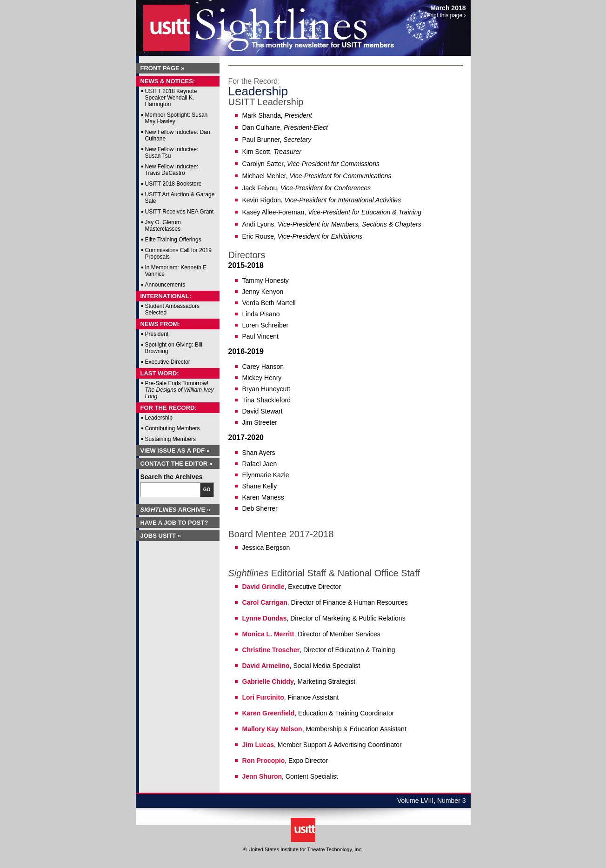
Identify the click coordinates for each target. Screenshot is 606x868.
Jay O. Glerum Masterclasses (163, 226)
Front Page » (163, 68)
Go (207, 490)
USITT (161, 25)
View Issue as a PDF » (175, 451)
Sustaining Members (170, 439)
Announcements (165, 285)
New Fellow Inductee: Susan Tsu (172, 153)
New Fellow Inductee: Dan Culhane (178, 135)
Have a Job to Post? (174, 523)
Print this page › (446, 15)
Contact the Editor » (177, 464)
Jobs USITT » (161, 536)
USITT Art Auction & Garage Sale (180, 198)
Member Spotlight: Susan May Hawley (176, 118)
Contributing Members (173, 428)
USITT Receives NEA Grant (180, 212)
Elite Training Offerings (173, 240)
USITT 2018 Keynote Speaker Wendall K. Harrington (171, 98)
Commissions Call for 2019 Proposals (178, 254)
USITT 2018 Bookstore (173, 184)
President (157, 334)
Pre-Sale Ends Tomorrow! (180, 390)
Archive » (176, 510)
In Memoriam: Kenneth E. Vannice (177, 271)
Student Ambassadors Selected (172, 309)
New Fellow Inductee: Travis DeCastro (172, 170)
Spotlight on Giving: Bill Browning (174, 348)
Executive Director (168, 362)
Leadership (159, 418)
